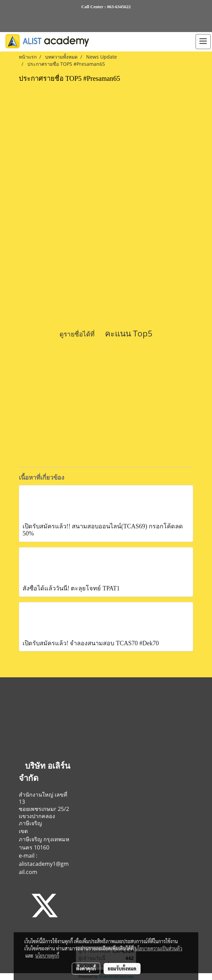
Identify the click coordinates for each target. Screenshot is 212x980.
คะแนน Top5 (129, 333)
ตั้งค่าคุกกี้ (86, 968)
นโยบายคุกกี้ (47, 955)
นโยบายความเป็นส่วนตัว (158, 948)
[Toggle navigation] (203, 42)
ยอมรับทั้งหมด (122, 968)
